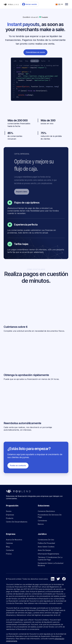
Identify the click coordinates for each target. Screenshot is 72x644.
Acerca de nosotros (14, 540)
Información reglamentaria (48, 554)
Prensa (9, 554)
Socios (9, 511)
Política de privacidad (46, 543)
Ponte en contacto (18, 465)
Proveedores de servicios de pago (50, 516)
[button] (59, 4)
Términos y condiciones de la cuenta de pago (50, 558)
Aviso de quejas (44, 550)
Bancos (41, 524)
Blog (8, 547)
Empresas (10, 515)
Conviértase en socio (35, 52)
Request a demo (34, 192)
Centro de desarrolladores (17, 522)
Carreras (9, 543)
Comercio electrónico (46, 511)
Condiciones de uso (46, 540)
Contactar (10, 550)
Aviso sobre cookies (46, 547)
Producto (10, 518)
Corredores (42, 521)
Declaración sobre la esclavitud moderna (51, 564)
